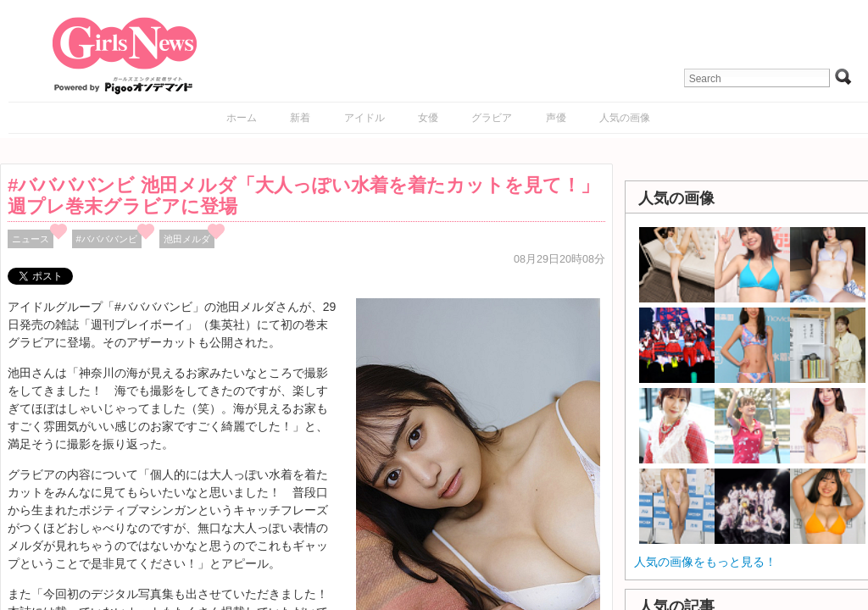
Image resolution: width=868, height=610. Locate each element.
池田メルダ (187, 239)
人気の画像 (625, 118)
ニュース (31, 239)
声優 (556, 118)
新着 (300, 118)
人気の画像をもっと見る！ (705, 562)
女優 (428, 118)
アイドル (364, 118)
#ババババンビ (107, 239)
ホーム (242, 118)
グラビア (492, 118)
